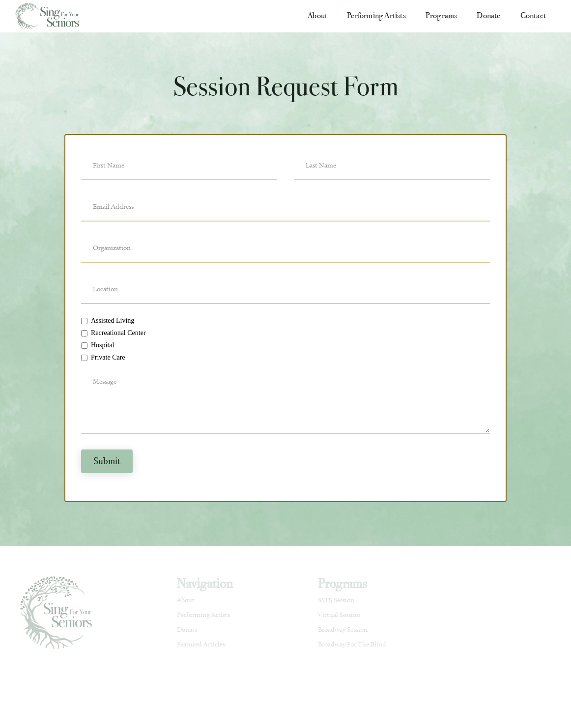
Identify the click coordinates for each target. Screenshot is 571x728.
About (186, 600)
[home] (50, 16)
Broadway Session (343, 630)
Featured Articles (201, 644)
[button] (317, 16)
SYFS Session (336, 600)
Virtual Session (339, 615)
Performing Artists (376, 15)
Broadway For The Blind (352, 644)
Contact (533, 15)
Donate (488, 15)
